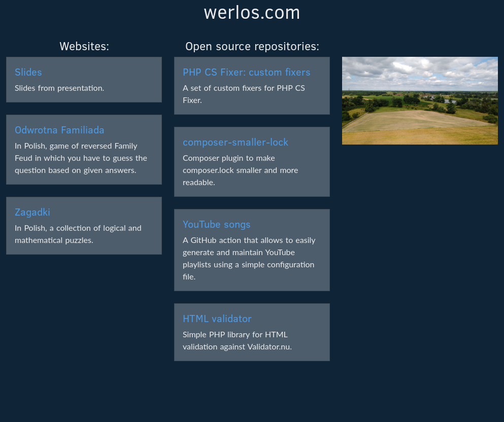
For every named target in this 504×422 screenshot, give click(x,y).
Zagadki (32, 211)
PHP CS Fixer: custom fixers (247, 71)
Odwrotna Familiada (60, 129)
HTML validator (217, 318)
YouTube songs (217, 223)
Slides (28, 71)
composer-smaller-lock (236, 141)
